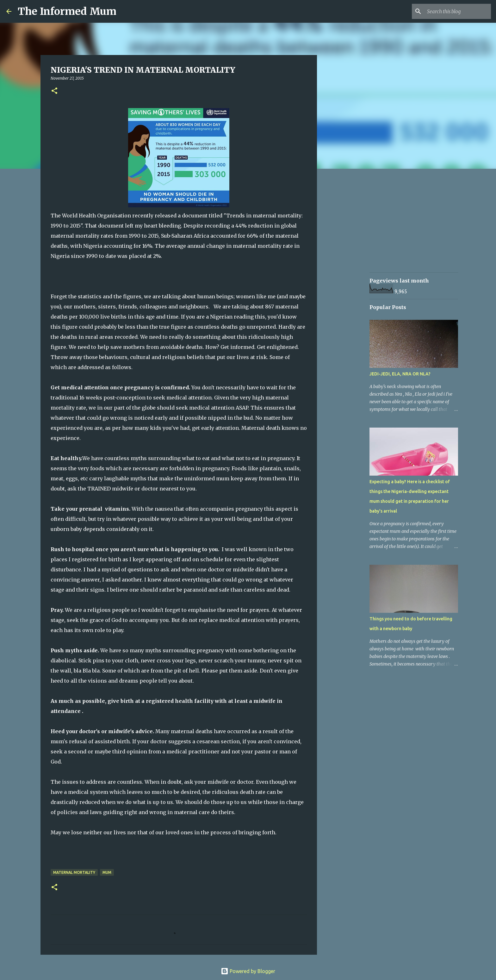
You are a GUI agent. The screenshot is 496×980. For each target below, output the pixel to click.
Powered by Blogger (248, 971)
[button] (54, 91)
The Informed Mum (67, 11)
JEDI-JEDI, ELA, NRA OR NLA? (400, 374)
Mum (107, 872)
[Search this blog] (458, 11)
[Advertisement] (349, 273)
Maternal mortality (74, 872)
